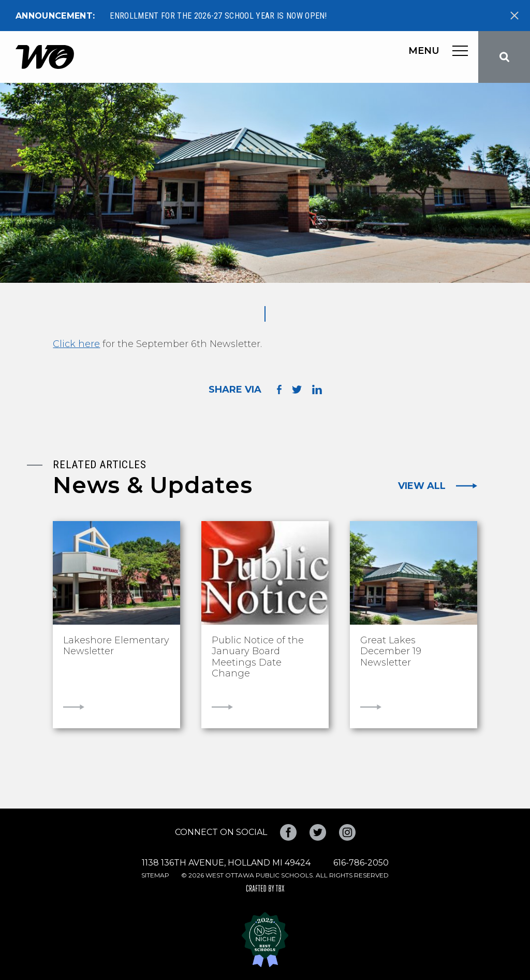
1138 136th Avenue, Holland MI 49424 (226, 863)
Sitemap (155, 875)
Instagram (347, 832)
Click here (76, 344)
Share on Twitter (297, 390)
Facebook (288, 832)
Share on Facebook (279, 389)
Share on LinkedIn (317, 390)
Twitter (318, 832)
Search (504, 57)
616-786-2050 (361, 863)
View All (422, 486)
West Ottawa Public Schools (45, 57)
